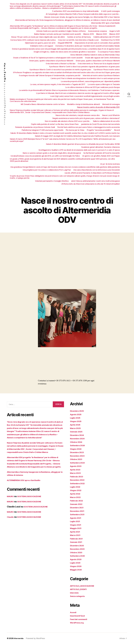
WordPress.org (78, 623)
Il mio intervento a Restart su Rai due (61, 64)
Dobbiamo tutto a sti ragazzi (42, 46)
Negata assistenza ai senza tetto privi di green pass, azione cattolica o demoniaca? (86, 118)
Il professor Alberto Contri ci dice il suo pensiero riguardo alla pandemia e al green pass (85, 67)
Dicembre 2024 (78, 435)
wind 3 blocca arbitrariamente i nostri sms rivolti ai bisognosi (95, 181)
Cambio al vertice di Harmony (79, 37)
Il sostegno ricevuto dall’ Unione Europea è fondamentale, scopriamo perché (50, 75)
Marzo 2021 (76, 535)
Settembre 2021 (78, 514)
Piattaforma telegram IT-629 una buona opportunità (43, 130)
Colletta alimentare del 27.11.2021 (107, 37)
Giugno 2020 (77, 566)
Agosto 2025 (77, 414)
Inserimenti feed (78, 616)
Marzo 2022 (76, 497)
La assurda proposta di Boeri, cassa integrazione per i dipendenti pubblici (90, 81)
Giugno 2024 (77, 449)
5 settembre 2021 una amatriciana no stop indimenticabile (75, 11)
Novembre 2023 (78, 456)
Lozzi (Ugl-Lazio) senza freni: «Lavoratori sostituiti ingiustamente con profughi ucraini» (85, 96)
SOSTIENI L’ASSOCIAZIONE (32, 506)
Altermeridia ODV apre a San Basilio (105, 23)
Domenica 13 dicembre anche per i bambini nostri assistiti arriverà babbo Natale (88, 46)
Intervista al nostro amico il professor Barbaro (101, 75)
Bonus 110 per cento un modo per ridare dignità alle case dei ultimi (38, 37)
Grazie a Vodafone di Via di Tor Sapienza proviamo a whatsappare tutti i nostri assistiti (48, 58)
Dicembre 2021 (78, 508)
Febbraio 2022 (77, 501)
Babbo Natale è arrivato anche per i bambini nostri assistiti (57, 34)
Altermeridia (5, 76)
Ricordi (117, 130)
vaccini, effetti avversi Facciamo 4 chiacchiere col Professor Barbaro (92, 173)
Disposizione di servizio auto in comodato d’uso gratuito (97, 43)
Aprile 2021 (76, 532)
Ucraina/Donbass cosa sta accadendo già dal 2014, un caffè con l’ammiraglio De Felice (45, 156)
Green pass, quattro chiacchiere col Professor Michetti (98, 61)
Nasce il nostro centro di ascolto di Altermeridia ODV (98, 107)
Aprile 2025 (76, 425)
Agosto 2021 (76, 518)
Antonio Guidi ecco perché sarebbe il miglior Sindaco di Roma (61, 31)
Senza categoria (78, 596)
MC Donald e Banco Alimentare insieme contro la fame (43, 104)
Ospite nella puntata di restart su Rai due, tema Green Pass (55, 124)
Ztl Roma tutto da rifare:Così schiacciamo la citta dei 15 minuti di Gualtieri (91, 184)
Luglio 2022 (76, 487)
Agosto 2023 (77, 466)
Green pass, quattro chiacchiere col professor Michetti (51, 61)
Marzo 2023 (76, 473)
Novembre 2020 (78, 549)
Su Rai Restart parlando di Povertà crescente (102, 153)
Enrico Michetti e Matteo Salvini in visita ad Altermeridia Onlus (95, 55)
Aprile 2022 (76, 494)
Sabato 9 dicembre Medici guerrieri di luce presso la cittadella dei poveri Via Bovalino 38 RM (83, 144)
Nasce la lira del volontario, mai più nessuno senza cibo (78, 115)
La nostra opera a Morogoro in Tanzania (104, 84)
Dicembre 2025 (78, 411)
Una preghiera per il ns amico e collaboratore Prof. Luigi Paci (47, 170)
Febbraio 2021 (77, 539)
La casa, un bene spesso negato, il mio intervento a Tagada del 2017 (58, 84)
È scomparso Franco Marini (109, 52)
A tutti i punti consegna (110, 11)
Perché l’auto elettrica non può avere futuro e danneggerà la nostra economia (89, 127)
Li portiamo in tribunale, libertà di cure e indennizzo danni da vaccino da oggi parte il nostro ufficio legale (78, 93)
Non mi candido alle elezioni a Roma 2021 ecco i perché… (68, 121)
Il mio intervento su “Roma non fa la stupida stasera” (99, 64)
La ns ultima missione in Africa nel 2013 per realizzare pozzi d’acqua (92, 87)
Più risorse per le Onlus (75, 130)
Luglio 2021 (76, 521)
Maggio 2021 (77, 528)
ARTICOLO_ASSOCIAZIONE (84, 586)
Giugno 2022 (77, 490)
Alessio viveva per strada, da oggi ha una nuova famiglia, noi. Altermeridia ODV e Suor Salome (82, 17)
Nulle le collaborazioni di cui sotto (106, 121)
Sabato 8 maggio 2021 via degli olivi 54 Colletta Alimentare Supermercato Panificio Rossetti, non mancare (77, 136)
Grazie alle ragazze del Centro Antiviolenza (102, 58)
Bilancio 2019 (89, 34)
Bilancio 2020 (102, 34)
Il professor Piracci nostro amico (107, 70)
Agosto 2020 (77, 559)
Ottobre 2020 (77, 552)
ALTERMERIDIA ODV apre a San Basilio (26, 490)
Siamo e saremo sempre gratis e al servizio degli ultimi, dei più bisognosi (52, 153)
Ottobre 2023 (77, 459)
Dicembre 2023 (78, 452)
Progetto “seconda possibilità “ (99, 130)
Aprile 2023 (76, 470)
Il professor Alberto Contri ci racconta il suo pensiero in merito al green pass (60, 70)
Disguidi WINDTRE (65, 43)
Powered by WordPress (37, 638)
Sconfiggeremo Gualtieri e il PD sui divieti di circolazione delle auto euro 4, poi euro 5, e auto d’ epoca (79, 150)
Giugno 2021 (76, 525)
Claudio (11, 526)
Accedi (74, 612)
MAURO (11, 506)
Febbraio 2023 (77, 477)
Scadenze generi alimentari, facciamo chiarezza (100, 147)
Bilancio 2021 (115, 34)
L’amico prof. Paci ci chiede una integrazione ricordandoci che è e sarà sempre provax (85, 78)
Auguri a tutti (115, 31)
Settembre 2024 (78, 445)
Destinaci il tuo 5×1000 (110, 40)
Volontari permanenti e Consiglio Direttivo (52, 181)
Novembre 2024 (78, 439)
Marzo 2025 (76, 428)
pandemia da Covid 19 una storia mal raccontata (100, 124)
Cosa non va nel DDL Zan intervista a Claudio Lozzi (78, 40)
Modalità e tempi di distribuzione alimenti (83, 104)
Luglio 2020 (76, 563)
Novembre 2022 (78, 480)
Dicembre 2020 (78, 546)
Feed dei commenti (80, 619)
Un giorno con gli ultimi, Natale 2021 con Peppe (101, 156)
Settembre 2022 (78, 483)
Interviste (75, 593)
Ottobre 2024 (77, 442)
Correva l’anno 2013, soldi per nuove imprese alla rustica (33, 40)
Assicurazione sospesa (97, 31)
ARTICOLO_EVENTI (80, 589)
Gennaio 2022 (77, 504)
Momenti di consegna (111, 104)
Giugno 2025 (77, 421)
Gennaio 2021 (77, 542)
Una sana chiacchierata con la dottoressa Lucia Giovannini (96, 170)
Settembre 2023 (78, 463)
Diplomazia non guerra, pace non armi (40, 43)
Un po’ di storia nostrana (110, 164)
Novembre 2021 (78, 511)
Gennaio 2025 (77, 432)
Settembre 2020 (78, 556)
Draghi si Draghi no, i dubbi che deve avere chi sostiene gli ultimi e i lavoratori (65, 52)
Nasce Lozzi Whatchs (111, 115)
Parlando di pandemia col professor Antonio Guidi (35, 127)
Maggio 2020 (77, 570)
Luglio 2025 (76, 418)
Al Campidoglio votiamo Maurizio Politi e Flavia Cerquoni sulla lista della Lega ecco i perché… (83, 14)
